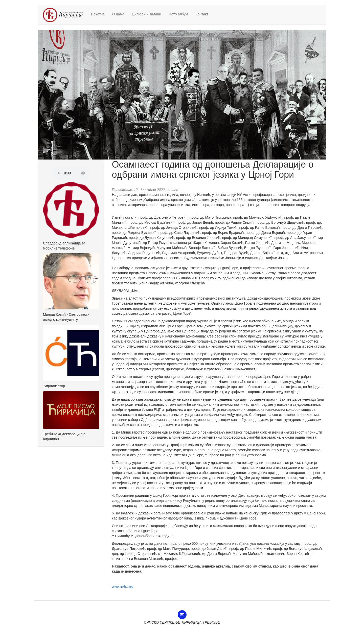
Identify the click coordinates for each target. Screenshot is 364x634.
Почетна (98, 14)
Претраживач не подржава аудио (71, 173)
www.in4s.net (122, 586)
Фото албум (178, 14)
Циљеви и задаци (147, 14)
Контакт (202, 14)
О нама (118, 14)
